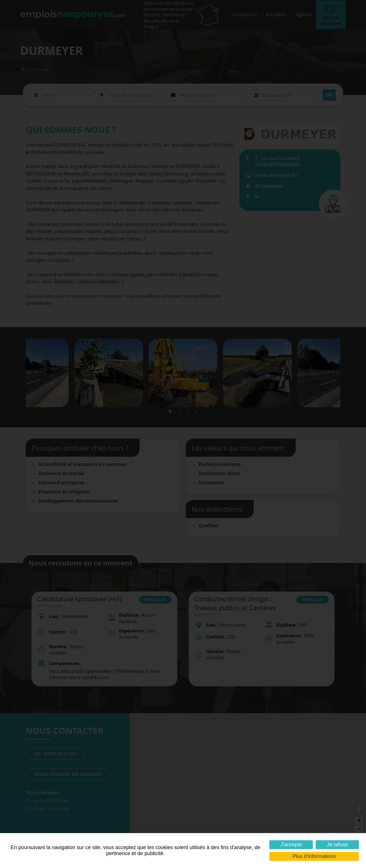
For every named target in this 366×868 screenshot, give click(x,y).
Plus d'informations (314, 856)
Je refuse (337, 845)
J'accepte (291, 845)
